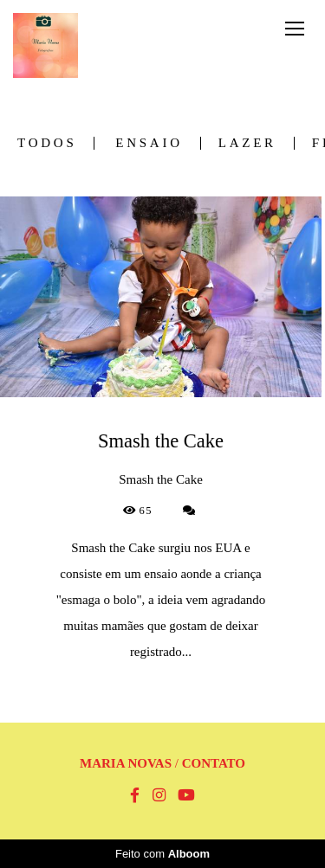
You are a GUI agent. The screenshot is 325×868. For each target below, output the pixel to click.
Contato (214, 764)
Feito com (162, 854)
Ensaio (149, 143)
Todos (47, 143)
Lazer (247, 143)
